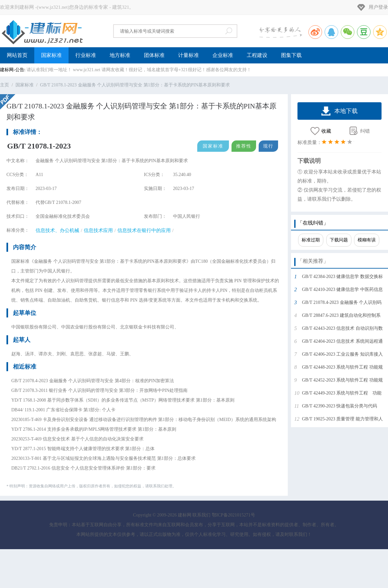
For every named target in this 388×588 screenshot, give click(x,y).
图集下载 (291, 55)
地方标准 (120, 55)
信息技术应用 (98, 230)
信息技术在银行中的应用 (144, 230)
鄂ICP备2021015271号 (233, 515)
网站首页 (17, 55)
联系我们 (201, 515)
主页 (5, 85)
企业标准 (223, 55)
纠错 (365, 131)
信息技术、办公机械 (57, 230)
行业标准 (86, 55)
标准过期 (311, 240)
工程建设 (257, 55)
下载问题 (339, 240)
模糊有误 (367, 240)
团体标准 (154, 55)
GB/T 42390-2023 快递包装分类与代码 (339, 406)
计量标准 (189, 55)
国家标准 (51, 55)
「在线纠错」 (313, 223)
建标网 (42, 31)
